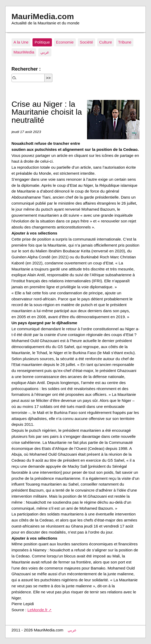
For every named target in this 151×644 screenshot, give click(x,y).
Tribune (125, 42)
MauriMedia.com (43, 16)
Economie (65, 42)
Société (86, 42)
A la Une (21, 42)
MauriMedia (24, 52)
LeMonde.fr (38, 610)
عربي (45, 52)
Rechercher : (26, 69)
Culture (106, 42)
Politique (42, 42)
